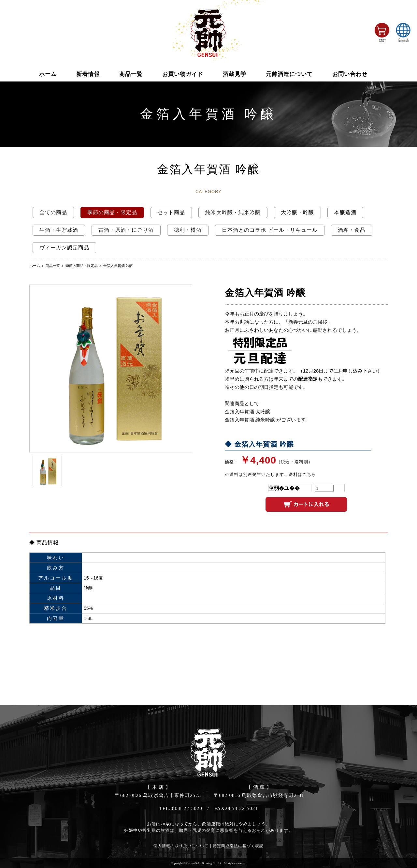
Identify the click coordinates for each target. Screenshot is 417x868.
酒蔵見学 (235, 74)
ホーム (48, 74)
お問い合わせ (350, 74)
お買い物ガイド (183, 74)
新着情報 (88, 74)
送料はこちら (302, 474)
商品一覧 (131, 74)
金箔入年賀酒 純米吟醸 (250, 420)
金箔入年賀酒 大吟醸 (247, 412)
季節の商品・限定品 (82, 266)
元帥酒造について (289, 74)
